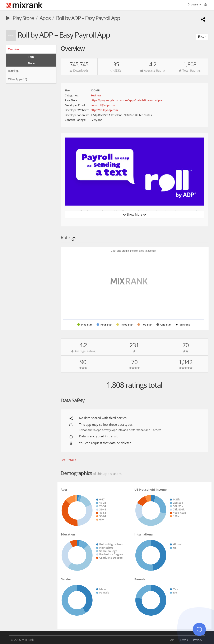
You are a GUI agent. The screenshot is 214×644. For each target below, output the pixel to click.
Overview (14, 49)
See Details (68, 460)
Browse (194, 4)
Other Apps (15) (17, 79)
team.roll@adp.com (103, 105)
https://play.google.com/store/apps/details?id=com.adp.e (126, 100)
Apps (45, 18)
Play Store (20, 18)
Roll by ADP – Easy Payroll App (88, 18)
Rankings (13, 71)
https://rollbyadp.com (104, 110)
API (172, 640)
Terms (184, 640)
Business (96, 95)
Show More (134, 214)
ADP (202, 37)
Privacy (198, 640)
